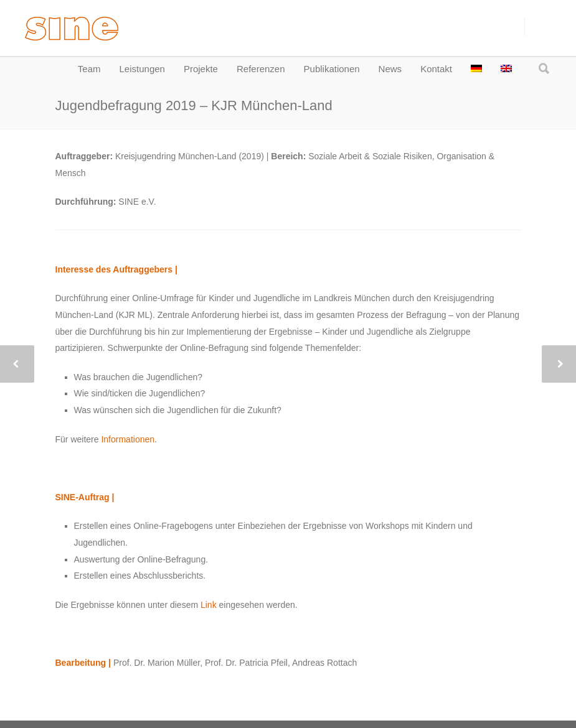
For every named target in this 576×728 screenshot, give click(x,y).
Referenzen (261, 69)
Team (89, 69)
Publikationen (332, 69)
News (390, 69)
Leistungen (142, 69)
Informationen (128, 439)
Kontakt (436, 69)
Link (209, 605)
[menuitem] (476, 69)
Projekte (201, 69)
